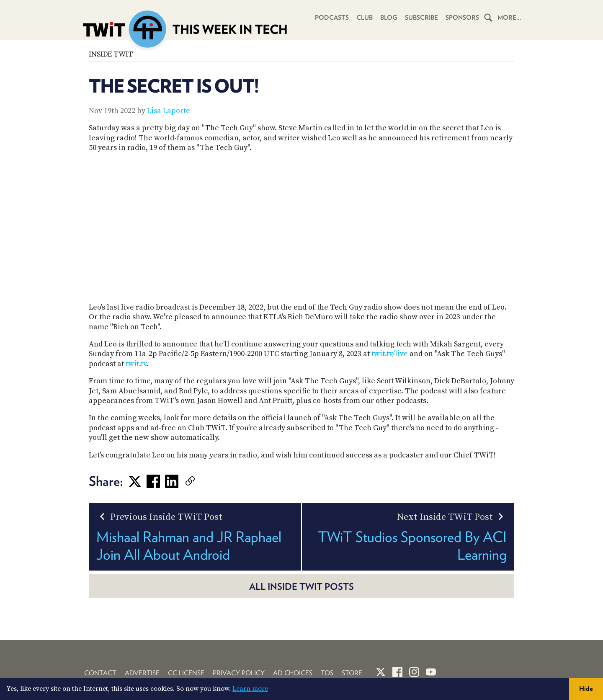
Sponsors (462, 18)
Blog (389, 18)
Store (352, 673)
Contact (100, 673)
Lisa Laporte (169, 111)
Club (365, 18)
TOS (327, 673)
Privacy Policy (239, 673)
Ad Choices (293, 673)
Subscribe (421, 18)
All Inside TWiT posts (301, 586)
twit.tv (136, 364)
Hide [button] (586, 688)
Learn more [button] (250, 689)
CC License (186, 673)
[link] (203, 481)
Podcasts (332, 18)
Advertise (142, 673)
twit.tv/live (390, 354)
